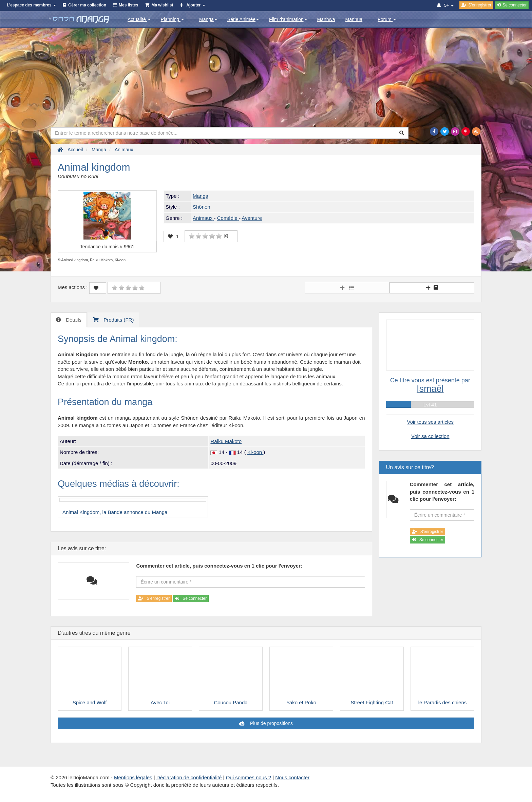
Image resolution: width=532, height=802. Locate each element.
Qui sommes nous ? (249, 777)
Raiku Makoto (226, 441)
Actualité (139, 19)
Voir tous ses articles (430, 422)
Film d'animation (288, 19)
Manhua (354, 19)
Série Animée (243, 19)
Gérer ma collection (87, 5)
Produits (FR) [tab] (118, 320)
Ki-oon (255, 452)
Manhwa (326, 19)
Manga (208, 19)
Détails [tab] (73, 320)
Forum (387, 19)
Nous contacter (292, 777)
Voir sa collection (430, 436)
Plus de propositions (271, 723)
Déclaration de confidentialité (189, 777)
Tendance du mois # (107, 247)
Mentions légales (133, 777)
